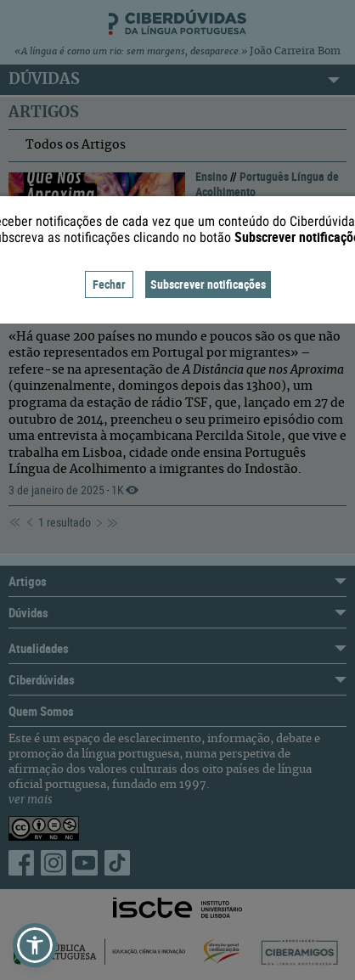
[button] (35, 945)
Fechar (109, 284)
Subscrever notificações (208, 284)
